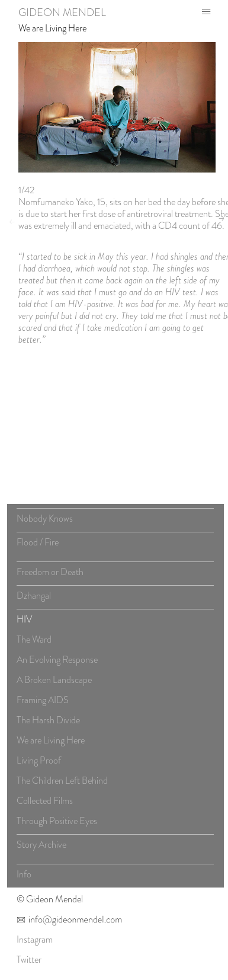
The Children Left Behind (62, 783)
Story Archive (41, 847)
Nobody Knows (45, 521)
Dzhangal (34, 598)
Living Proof (39, 763)
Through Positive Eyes (57, 824)
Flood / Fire (38, 545)
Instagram (35, 942)
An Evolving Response (57, 663)
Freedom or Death (50, 575)
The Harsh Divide (48, 723)
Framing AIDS (43, 703)
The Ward (34, 642)
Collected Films (45, 804)
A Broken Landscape (54, 683)
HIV (24, 622)
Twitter (29, 962)
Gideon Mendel (62, 12)
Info (24, 877)
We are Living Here (52, 28)
